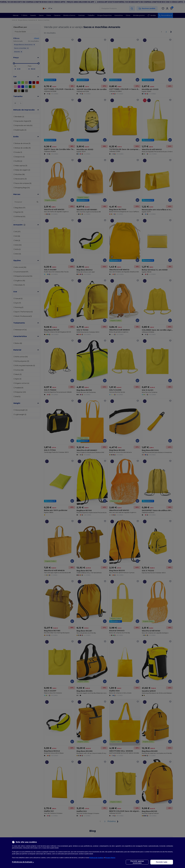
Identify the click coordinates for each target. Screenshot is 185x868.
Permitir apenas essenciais (137, 862)
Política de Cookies (97, 858)
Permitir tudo (162, 862)
